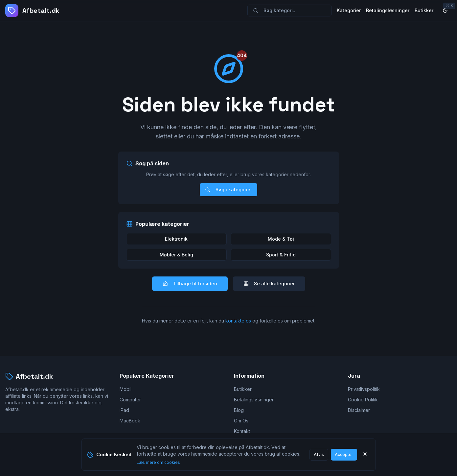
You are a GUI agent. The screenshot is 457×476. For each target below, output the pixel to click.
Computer (130, 400)
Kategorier (349, 10)
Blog (239, 410)
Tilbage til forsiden (190, 284)
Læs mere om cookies (158, 462)
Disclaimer (359, 410)
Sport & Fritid (281, 255)
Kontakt (242, 431)
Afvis (319, 454)
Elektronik (176, 239)
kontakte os (238, 321)
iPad (124, 410)
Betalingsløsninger (388, 10)
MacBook (130, 421)
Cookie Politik (363, 400)
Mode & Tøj (281, 239)
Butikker (424, 10)
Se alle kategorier (269, 284)
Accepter (344, 454)
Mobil (126, 389)
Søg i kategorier (228, 190)
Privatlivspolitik (364, 389)
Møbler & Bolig (176, 255)
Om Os (241, 421)
